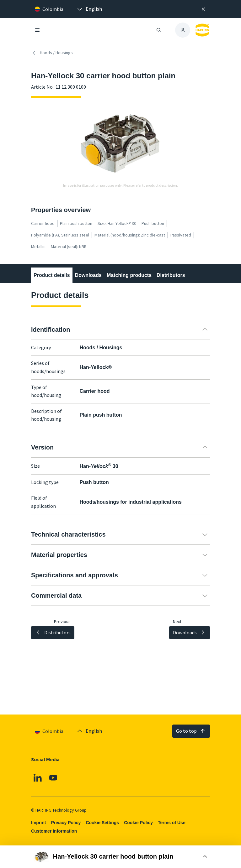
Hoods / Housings (52, 53)
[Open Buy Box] (120, 857)
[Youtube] (53, 777)
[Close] (203, 9)
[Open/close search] (159, 30)
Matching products (129, 275)
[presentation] (89, 9)
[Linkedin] (38, 777)
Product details (52, 275)
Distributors (171, 275)
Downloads (88, 275)
